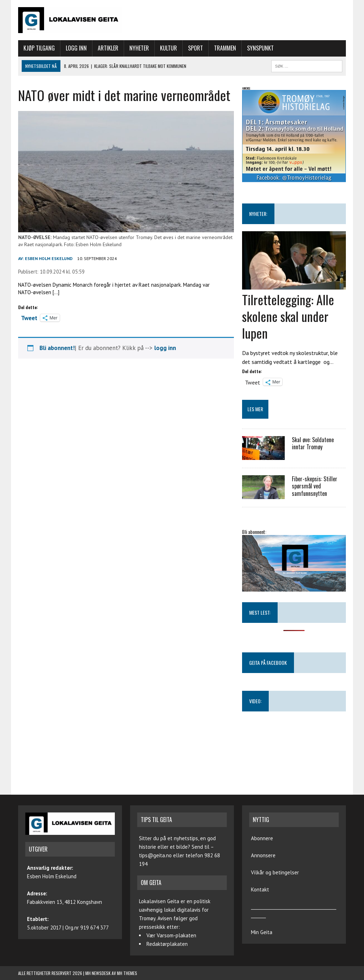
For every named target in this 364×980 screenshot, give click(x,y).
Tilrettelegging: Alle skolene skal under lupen (288, 316)
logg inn (165, 348)
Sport (196, 48)
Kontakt (260, 889)
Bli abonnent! (57, 348)
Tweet (29, 317)
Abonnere (262, 838)
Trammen (225, 48)
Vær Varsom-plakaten (171, 935)
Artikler (108, 48)
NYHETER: (258, 214)
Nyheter (139, 48)
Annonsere (263, 855)
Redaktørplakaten (167, 944)
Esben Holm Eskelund (49, 258)
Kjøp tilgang (39, 48)
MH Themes (127, 973)
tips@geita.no (155, 855)
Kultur (168, 48)
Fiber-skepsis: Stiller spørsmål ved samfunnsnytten (315, 486)
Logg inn (76, 48)
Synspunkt (260, 48)
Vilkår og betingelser (275, 872)
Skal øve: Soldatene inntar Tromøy (313, 443)
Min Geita (262, 932)
